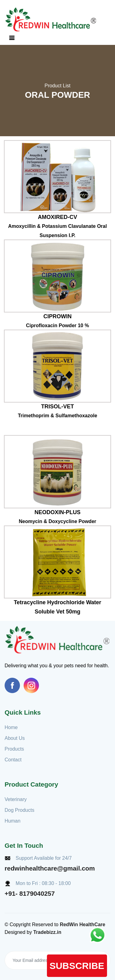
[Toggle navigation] (12, 38)
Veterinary (16, 799)
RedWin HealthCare (82, 924)
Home (11, 727)
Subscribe (77, 966)
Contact (13, 760)
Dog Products (19, 810)
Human (13, 821)
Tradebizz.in (47, 932)
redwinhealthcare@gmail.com (50, 868)
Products (14, 749)
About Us (15, 738)
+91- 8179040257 (30, 893)
